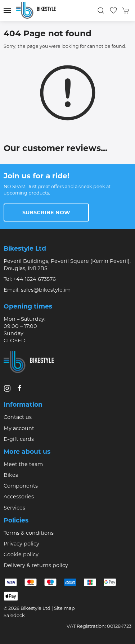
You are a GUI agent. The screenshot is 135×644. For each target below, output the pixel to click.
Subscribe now (46, 213)
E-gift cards (19, 439)
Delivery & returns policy (36, 565)
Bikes (11, 475)
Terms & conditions (29, 533)
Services (14, 508)
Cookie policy (21, 554)
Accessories (19, 497)
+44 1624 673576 (35, 279)
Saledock (14, 615)
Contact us (18, 417)
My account (19, 428)
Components (21, 486)
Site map (64, 608)
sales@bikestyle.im (46, 290)
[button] (7, 10)
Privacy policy (21, 544)
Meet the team (23, 464)
